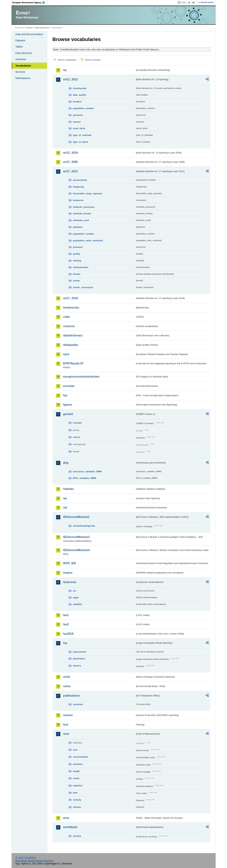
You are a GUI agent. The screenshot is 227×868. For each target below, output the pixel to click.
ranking (77, 261)
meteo (76, 778)
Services (20, 72)
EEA (30, 2)
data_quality (80, 95)
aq (65, 70)
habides (69, 489)
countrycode (80, 88)
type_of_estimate (82, 135)
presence (78, 115)
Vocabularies (23, 66)
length (76, 771)
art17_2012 (71, 171)
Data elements (24, 53)
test (66, 725)
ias (65, 498)
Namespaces (23, 78)
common (69, 326)
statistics (78, 786)
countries (78, 704)
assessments (80, 180)
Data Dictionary (42, 28)
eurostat (69, 386)
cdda (66, 317)
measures (78, 200)
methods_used (81, 220)
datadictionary (73, 335)
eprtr (66, 354)
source (77, 437)
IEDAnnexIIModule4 (76, 550)
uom (66, 734)
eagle (76, 598)
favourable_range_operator (88, 193)
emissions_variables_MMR (87, 472)
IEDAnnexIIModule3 (76, 537)
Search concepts (93, 60)
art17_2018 (71, 298)
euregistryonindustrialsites (81, 377)
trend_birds (79, 128)
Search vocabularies (67, 60)
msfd (67, 677)
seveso (68, 715)
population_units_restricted (88, 241)
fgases (68, 405)
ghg (66, 463)
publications (72, 696)
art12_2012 (71, 79)
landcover (70, 582)
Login (183, 2)
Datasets (20, 40)
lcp (65, 643)
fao (65, 395)
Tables (19, 47)
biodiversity (71, 308)
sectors (77, 666)
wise (66, 818)
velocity (77, 800)
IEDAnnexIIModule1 (76, 517)
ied (65, 508)
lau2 (66, 624)
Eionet (29, 28)
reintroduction (81, 267)
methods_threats (82, 214)
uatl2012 (77, 604)
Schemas (21, 59)
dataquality (71, 345)
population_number (84, 108)
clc (75, 591)
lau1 (66, 615)
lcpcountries (80, 652)
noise (67, 686)
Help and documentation (29, 34)
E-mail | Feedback (26, 858)
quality (77, 254)
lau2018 (68, 634)
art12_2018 (71, 153)
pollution (78, 227)
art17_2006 (71, 162)
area (75, 750)
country (77, 836)
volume (77, 807)
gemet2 (68, 414)
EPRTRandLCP (73, 363)
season (77, 122)
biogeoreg (78, 187)
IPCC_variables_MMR (85, 478)
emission (78, 764)
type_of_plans (81, 142)
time (75, 793)
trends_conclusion (83, 287)
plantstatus (79, 659)
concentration (80, 757)
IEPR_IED (70, 563)
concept (77, 423)
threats (77, 274)
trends (76, 281)
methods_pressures (84, 207)
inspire (68, 573)
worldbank (70, 827)
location (77, 102)
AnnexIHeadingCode (84, 526)
